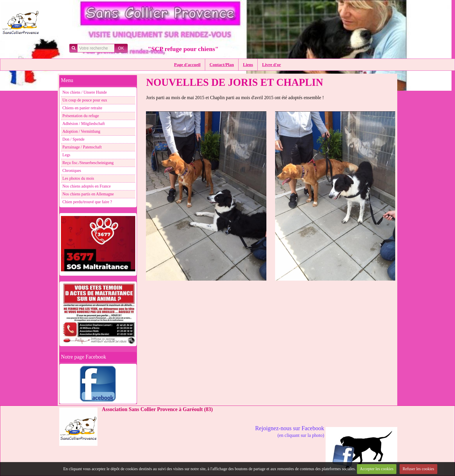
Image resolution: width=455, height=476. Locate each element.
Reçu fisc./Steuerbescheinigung (88, 163)
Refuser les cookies (418, 469)
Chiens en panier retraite (82, 108)
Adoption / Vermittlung (81, 131)
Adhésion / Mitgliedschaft (84, 124)
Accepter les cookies (377, 469)
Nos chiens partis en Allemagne (88, 194)
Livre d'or (271, 65)
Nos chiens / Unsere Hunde (85, 92)
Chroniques (72, 171)
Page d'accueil (187, 65)
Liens (248, 65)
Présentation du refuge (81, 116)
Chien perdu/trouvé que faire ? (87, 202)
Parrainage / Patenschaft (82, 147)
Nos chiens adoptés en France (86, 186)
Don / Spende (73, 139)
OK (121, 48)
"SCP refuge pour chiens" (183, 49)
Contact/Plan (222, 65)
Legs (66, 155)
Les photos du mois (78, 178)
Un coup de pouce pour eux (85, 100)
